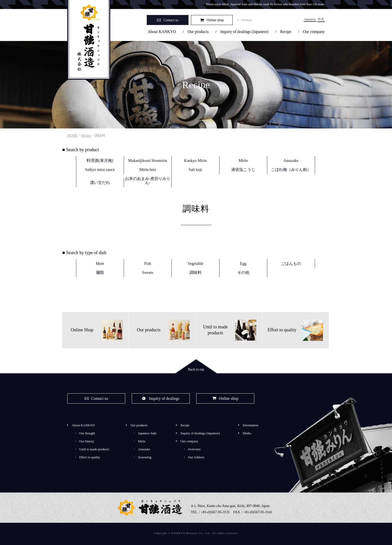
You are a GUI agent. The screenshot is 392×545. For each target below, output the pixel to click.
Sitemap (246, 20)
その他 (243, 272)
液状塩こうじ (243, 170)
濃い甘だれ (100, 183)
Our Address (196, 457)
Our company (314, 32)
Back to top (196, 369)
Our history (87, 441)
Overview (194, 449)
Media (247, 433)
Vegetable (195, 264)
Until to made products (94, 449)
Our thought (87, 433)
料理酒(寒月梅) (100, 161)
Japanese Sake (147, 433)
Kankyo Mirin (195, 161)
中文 (321, 19)
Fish (148, 264)
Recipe (286, 32)
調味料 (195, 272)
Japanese (310, 19)
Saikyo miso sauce (100, 170)
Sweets (148, 272)
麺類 (100, 272)
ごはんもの (291, 264)
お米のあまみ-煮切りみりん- (148, 181)
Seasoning (145, 457)
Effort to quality (90, 457)
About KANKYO (162, 32)
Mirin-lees (148, 170)
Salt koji (195, 170)
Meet (100, 264)
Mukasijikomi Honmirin (148, 161)
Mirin (243, 161)
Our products (198, 32)
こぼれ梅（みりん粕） (291, 170)
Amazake (291, 161)
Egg (243, 264)
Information (250, 425)
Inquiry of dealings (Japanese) (244, 32)
